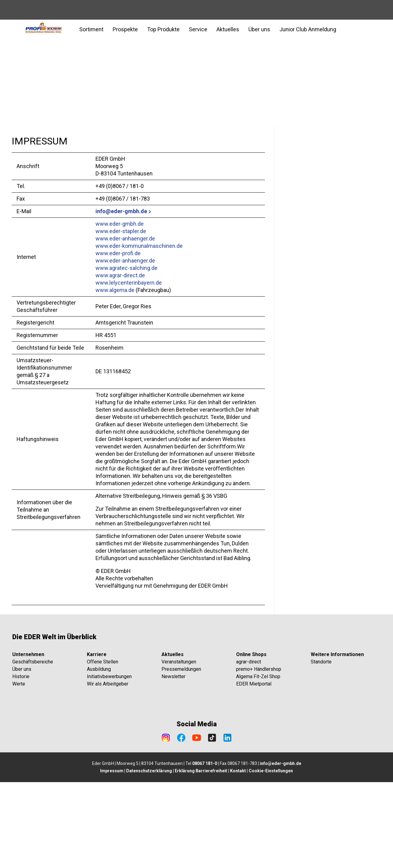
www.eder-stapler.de (121, 231)
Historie (21, 762)
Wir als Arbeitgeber (108, 770)
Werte (19, 770)
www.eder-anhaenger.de (125, 238)
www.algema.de (115, 290)
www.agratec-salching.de (126, 268)
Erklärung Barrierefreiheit (201, 857)
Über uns (22, 755)
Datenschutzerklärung (149, 857)
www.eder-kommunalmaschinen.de (139, 246)
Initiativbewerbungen (109, 762)
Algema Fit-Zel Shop (258, 762)
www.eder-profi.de (118, 253)
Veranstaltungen (179, 748)
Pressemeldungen (181, 755)
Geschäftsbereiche (33, 748)
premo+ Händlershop (259, 755)
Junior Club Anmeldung (308, 29)
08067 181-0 (205, 849)
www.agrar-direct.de (120, 275)
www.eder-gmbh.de (120, 224)
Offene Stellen (103, 748)
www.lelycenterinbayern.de (129, 283)
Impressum (112, 857)
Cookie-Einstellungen (271, 857)
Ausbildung (99, 755)
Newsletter (173, 762)
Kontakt (238, 857)
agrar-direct (249, 748)
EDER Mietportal (254, 770)
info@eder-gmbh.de (121, 211)
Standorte (321, 748)
